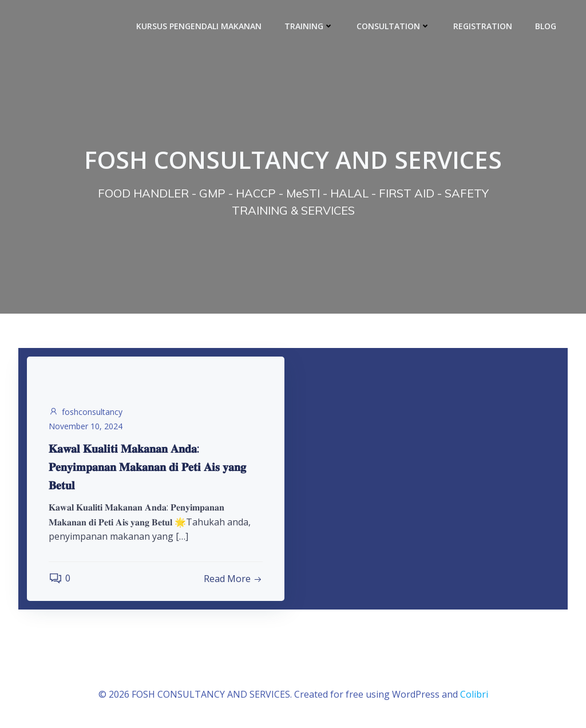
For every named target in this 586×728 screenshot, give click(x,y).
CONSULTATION (393, 26)
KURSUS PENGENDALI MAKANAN (199, 26)
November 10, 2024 (86, 426)
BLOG (546, 26)
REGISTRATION (483, 26)
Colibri (474, 694)
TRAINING (309, 26)
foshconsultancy (86, 412)
